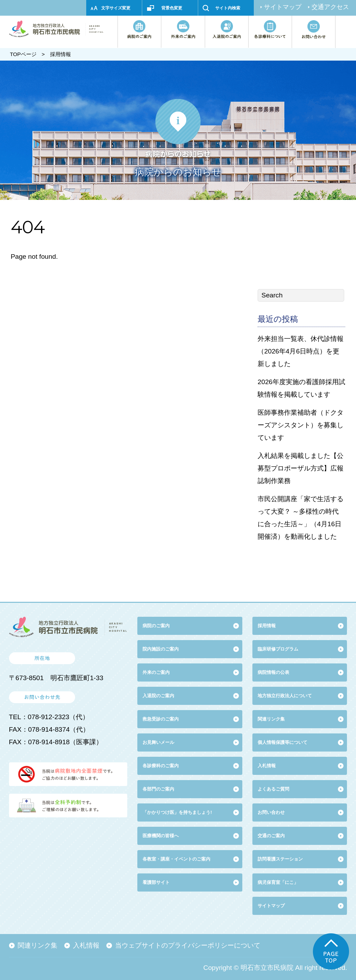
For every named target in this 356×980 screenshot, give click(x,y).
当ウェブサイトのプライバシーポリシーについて (188, 945)
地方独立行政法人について (285, 696)
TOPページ (23, 54)
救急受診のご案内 (161, 719)
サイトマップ (283, 7)
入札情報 (86, 945)
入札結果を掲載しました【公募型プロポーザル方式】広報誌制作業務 (301, 468)
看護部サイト (156, 882)
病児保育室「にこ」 (278, 882)
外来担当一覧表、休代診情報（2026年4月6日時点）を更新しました (301, 351)
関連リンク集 (271, 719)
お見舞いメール (158, 742)
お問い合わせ (271, 812)
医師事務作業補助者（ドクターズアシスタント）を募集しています (301, 425)
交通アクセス (330, 7)
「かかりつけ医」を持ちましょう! (177, 812)
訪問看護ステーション (280, 859)
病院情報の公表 (273, 672)
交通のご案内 (271, 836)
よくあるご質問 (273, 789)
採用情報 (60, 54)
